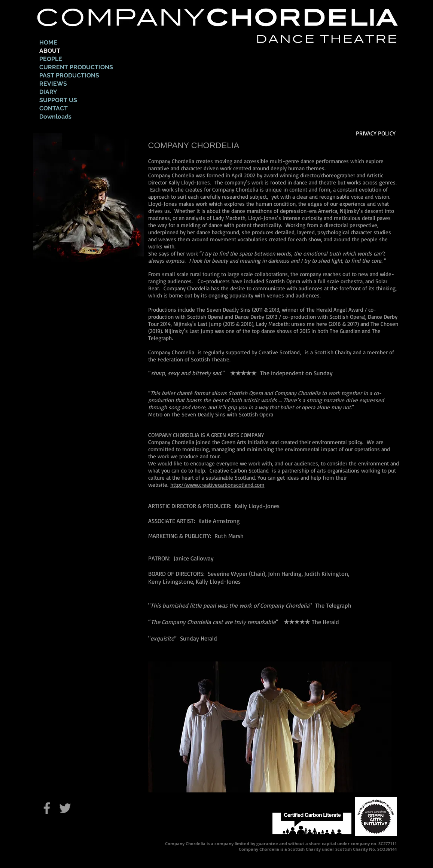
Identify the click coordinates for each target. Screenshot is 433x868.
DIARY (48, 92)
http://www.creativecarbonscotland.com (217, 485)
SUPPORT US (58, 100)
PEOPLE (51, 59)
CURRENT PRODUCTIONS (76, 67)
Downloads (55, 117)
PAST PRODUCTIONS (69, 75)
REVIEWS (53, 84)
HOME (48, 42)
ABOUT (50, 51)
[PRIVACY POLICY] (377, 133)
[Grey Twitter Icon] (65, 808)
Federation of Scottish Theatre (193, 359)
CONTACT (54, 108)
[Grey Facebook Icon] (47, 808)
